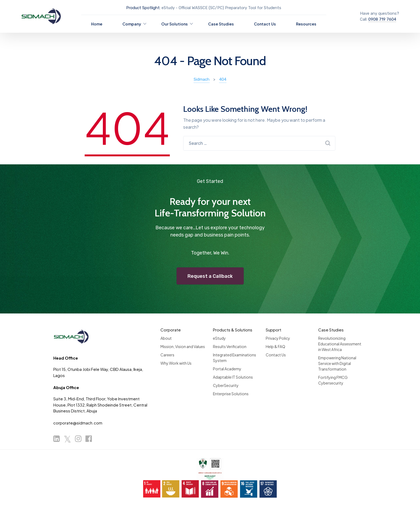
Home (97, 24)
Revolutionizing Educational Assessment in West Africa (340, 344)
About (166, 338)
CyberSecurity (226, 385)
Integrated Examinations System (235, 358)
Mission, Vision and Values (183, 346)
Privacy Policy (278, 338)
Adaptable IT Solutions (233, 377)
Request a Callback (210, 276)
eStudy (219, 338)
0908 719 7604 (382, 19)
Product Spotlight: (143, 8)
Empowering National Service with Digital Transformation (337, 363)
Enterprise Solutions (231, 394)
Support (273, 330)
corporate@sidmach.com (78, 423)
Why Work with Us (176, 363)
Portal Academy (227, 369)
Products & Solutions (233, 330)
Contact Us (265, 24)
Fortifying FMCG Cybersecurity (333, 380)
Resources (306, 24)
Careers (167, 355)
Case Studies (221, 24)
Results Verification (230, 346)
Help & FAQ (275, 346)
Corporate (171, 330)
